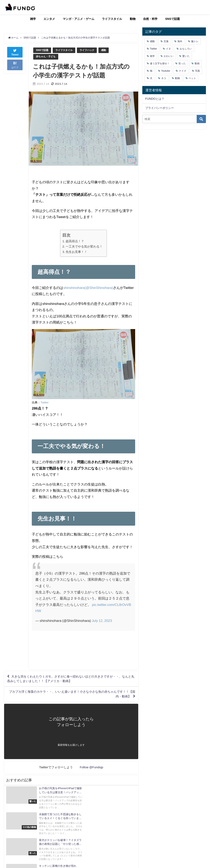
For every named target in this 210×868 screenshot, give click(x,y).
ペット (192, 78)
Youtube (166, 71)
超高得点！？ (75, 241)
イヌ (168, 49)
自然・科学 (150, 19)
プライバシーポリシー (160, 108)
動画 (197, 63)
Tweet (15, 52)
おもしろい (186, 49)
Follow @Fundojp (92, 770)
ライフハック (90, 50)
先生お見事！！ (76, 252)
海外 (180, 41)
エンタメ (49, 19)
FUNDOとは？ (155, 99)
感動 (107, 50)
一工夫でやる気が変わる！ (84, 247)
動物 (133, 19)
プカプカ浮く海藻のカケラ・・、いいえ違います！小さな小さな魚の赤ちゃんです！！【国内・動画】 (76, 697)
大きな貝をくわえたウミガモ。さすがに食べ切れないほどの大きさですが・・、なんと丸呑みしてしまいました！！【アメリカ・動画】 (70, 680)
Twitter (45, 402)
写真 (197, 71)
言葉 (166, 41)
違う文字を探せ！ (160, 63)
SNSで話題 (173, 19)
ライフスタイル (112, 19)
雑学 (33, 19)
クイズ (183, 71)
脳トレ (195, 41)
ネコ (164, 78)
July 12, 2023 (102, 621)
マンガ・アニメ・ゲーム (79, 19)
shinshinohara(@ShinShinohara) (88, 288)
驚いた (186, 56)
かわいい (169, 56)
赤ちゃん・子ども (47, 57)
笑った (182, 63)
